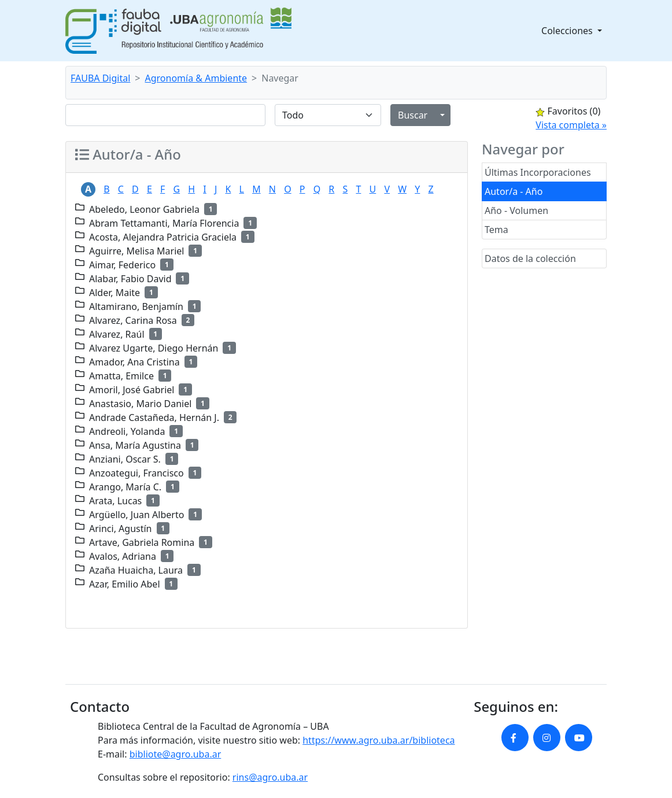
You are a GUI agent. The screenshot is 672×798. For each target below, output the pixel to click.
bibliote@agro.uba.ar (176, 754)
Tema (496, 230)
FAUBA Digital (100, 78)
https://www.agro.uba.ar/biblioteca (379, 740)
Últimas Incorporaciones (538, 172)
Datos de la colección (530, 258)
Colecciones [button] (568, 31)
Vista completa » (571, 125)
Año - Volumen (516, 210)
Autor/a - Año (514, 191)
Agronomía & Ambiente (196, 78)
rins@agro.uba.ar (270, 777)
